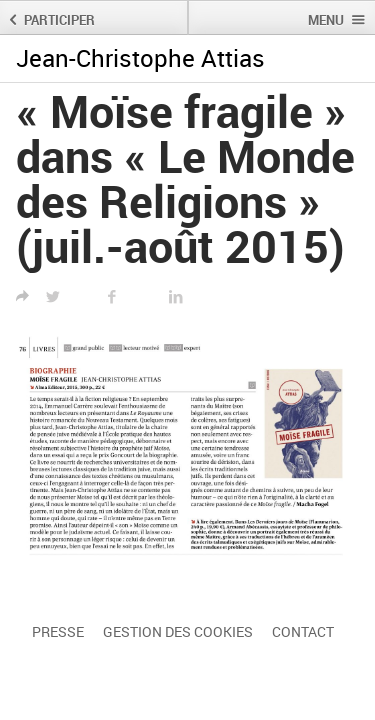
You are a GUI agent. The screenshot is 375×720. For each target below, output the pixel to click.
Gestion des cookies (178, 631)
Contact (303, 631)
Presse (58, 631)
